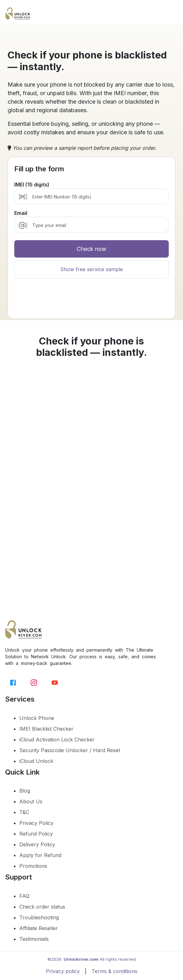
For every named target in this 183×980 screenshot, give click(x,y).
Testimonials (34, 939)
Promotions (33, 866)
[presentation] (91, 305)
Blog (25, 791)
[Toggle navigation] (173, 15)
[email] (97, 225)
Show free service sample (91, 269)
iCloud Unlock (36, 761)
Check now (91, 249)
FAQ (24, 896)
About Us (31, 801)
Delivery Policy (37, 844)
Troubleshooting (39, 917)
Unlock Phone (37, 718)
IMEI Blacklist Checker (46, 729)
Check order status (42, 907)
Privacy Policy (36, 823)
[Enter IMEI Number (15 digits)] (97, 197)
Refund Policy (36, 834)
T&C (24, 812)
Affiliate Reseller (39, 928)
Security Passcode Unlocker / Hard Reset (70, 750)
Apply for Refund (40, 855)
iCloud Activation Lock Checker (57, 740)
